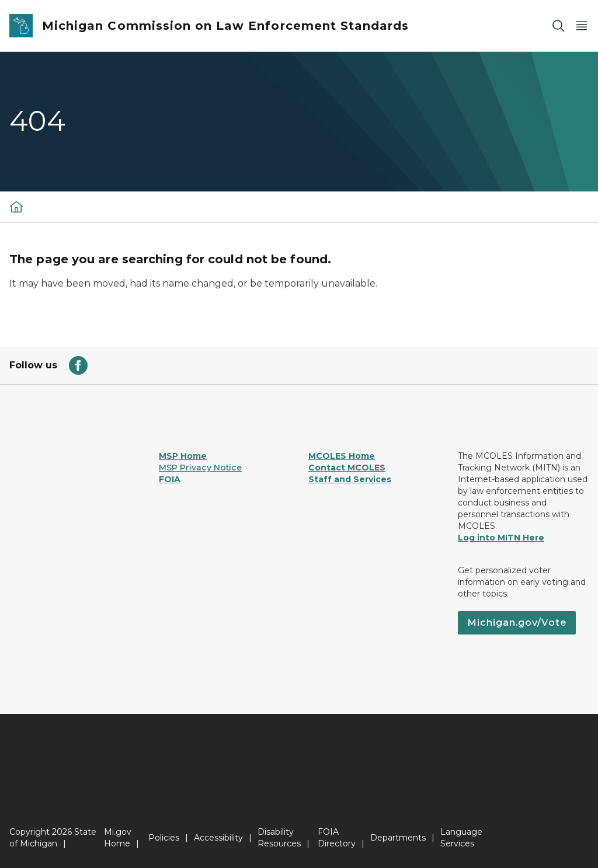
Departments (398, 838)
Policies (164, 838)
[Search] (558, 26)
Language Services (461, 838)
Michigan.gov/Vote (517, 623)
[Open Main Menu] (582, 26)
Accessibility (218, 838)
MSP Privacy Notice (200, 468)
